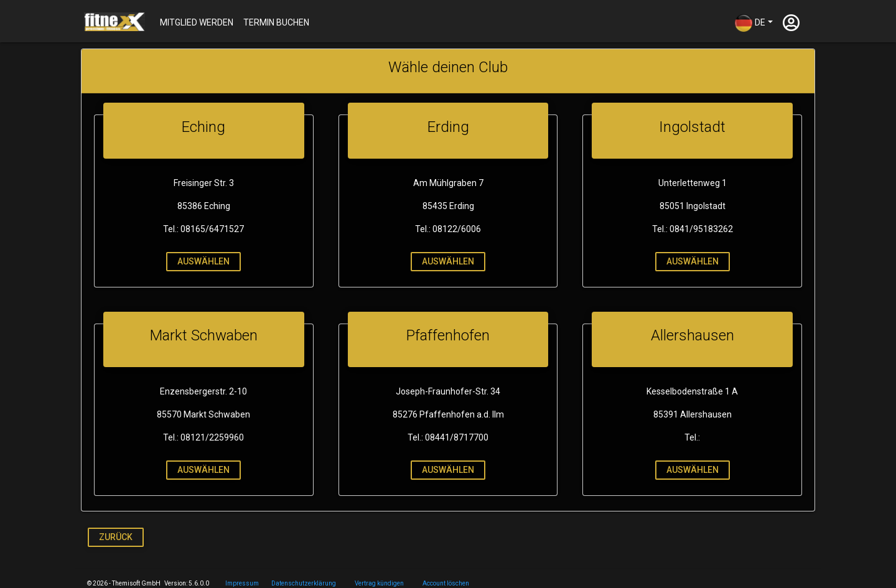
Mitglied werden (197, 22)
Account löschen (446, 583)
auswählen (202, 261)
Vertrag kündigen (379, 583)
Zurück (116, 537)
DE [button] (750, 23)
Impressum (242, 583)
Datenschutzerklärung (304, 583)
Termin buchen (276, 22)
